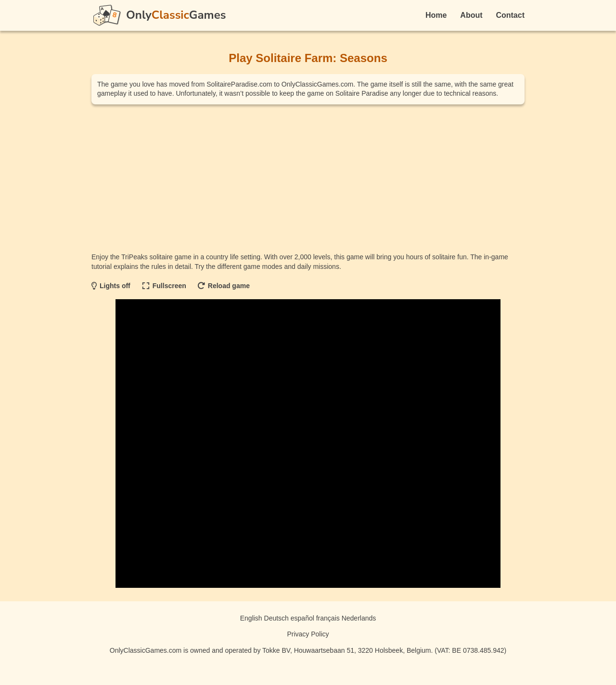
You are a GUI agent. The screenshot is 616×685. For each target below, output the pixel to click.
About (471, 15)
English (251, 618)
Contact (510, 15)
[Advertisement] (308, 178)
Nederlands (359, 618)
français (328, 618)
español (302, 618)
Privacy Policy (308, 634)
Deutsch (276, 618)
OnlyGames (176, 15)
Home (436, 15)
